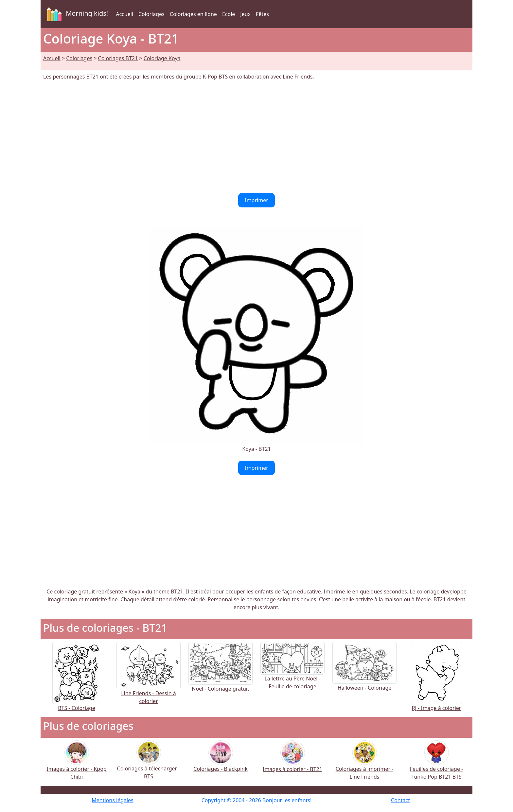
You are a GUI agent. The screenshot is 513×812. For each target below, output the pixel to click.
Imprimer (256, 200)
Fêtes (262, 14)
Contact (400, 800)
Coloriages (151, 14)
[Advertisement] (256, 137)
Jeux (245, 14)
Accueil (124, 14)
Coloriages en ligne (193, 14)
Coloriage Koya (162, 58)
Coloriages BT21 (118, 58)
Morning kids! (76, 14)
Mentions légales (113, 800)
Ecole (229, 14)
